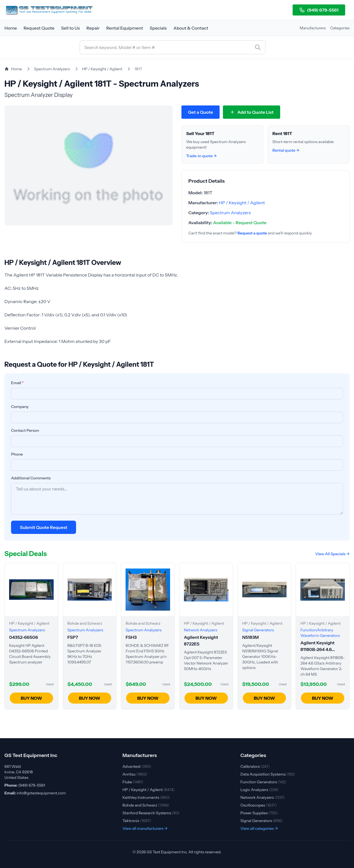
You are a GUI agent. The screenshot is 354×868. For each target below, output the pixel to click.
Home (11, 28)
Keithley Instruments (146, 797)
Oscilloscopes (258, 805)
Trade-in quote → (201, 156)
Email (17, 383)
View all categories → (259, 828)
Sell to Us (71, 28)
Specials (158, 28)
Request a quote (252, 233)
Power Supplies (259, 813)
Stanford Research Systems (151, 813)
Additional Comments (31, 478)
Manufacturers (313, 28)
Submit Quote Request (44, 527)
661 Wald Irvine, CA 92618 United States (19, 772)
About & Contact (191, 28)
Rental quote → (286, 150)
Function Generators (263, 782)
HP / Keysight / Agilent (102, 69)
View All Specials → (332, 554)
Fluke (133, 782)
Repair (93, 28)
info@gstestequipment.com (41, 793)
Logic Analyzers (259, 790)
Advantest (137, 766)
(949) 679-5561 (319, 10)
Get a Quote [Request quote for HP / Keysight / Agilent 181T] (201, 112)
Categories (340, 28)
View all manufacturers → (145, 828)
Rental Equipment (125, 28)
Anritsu (135, 774)
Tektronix (137, 821)
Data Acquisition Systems (268, 774)
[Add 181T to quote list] (252, 112)
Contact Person (25, 430)
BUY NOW (31, 698)
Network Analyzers (262, 797)
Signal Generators (261, 821)
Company (20, 407)
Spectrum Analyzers (52, 69)
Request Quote (39, 28)
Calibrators (255, 766)
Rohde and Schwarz (146, 805)
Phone (17, 454)
